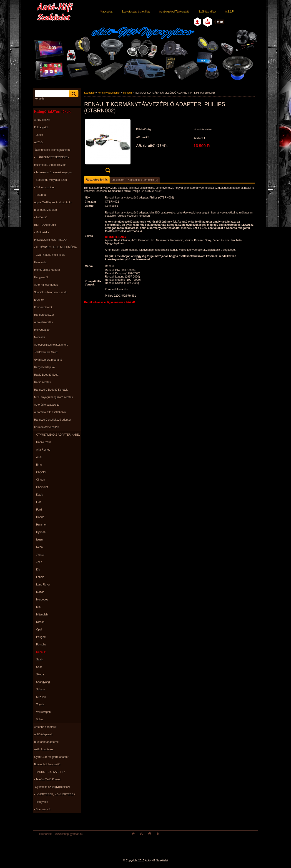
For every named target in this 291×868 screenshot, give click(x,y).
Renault (41, 652)
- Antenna (40, 195)
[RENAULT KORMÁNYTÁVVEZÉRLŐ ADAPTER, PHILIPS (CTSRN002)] (108, 147)
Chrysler (41, 472)
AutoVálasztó (42, 120)
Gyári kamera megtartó (48, 360)
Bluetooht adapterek (46, 742)
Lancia (40, 577)
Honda (40, 517)
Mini (39, 607)
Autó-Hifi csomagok (46, 285)
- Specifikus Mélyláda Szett (50, 180)
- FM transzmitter (44, 187)
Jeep (39, 562)
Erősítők (39, 300)
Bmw (39, 465)
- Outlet (39, 135)
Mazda (40, 592)
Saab (39, 660)
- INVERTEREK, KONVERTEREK (55, 794)
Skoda (40, 675)
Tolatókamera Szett (46, 352)
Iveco (39, 547)
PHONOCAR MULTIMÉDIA (51, 240)
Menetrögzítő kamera (47, 270)
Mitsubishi (42, 615)
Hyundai (41, 532)
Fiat (38, 502)
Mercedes (42, 600)
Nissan (40, 622)
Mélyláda (40, 337)
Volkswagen (43, 712)
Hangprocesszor (44, 315)
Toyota (40, 704)
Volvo (39, 719)
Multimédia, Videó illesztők (50, 165)
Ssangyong (43, 682)
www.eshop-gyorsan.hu (69, 834)
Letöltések (118, 180)
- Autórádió (41, 217)
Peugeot (41, 637)
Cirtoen (41, 480)
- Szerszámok (42, 809)
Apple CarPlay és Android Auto (53, 202)
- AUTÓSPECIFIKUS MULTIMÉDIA (55, 247)
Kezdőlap (89, 93)
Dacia (40, 495)
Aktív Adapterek (44, 749)
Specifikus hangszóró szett (50, 292)
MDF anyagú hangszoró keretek (54, 397)
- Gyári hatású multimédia (50, 255)
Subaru (41, 689)
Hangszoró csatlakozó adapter (53, 420)
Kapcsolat (106, 11)
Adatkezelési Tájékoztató (174, 11)
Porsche (41, 645)
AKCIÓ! (39, 142)
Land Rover (43, 585)
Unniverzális (44, 442)
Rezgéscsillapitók (45, 367)
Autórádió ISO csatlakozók (50, 412)
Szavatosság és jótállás (136, 11)
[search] (73, 94)
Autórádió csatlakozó (47, 405)
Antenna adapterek (46, 727)
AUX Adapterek (43, 734)
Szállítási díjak (207, 11)
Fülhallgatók (41, 127)
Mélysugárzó (42, 330)
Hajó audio (41, 262)
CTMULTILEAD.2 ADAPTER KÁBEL (58, 435)
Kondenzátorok (43, 307)
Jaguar (40, 555)
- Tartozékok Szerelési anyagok (53, 172)
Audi (39, 457)
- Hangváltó (41, 802)
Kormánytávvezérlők (46, 427)
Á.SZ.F (229, 11)
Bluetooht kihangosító (47, 764)
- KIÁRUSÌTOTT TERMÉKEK (52, 157)
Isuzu (39, 540)
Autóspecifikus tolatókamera (51, 345)
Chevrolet (42, 487)
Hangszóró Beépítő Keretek (51, 390)
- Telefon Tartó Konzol (47, 779)
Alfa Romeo (43, 450)
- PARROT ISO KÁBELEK (50, 772)
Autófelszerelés (43, 322)
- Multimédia (41, 232)
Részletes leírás (97, 180)
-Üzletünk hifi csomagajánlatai (52, 150)
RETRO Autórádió (45, 225)
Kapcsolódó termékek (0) (143, 180)
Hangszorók (41, 277)
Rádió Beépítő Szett (46, 375)
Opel (39, 630)
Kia (38, 570)
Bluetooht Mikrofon (45, 210)
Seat (39, 667)
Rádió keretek (43, 382)
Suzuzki (41, 697)
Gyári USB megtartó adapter (51, 757)
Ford (39, 510)
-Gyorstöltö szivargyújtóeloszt (52, 787)
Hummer (41, 525)
